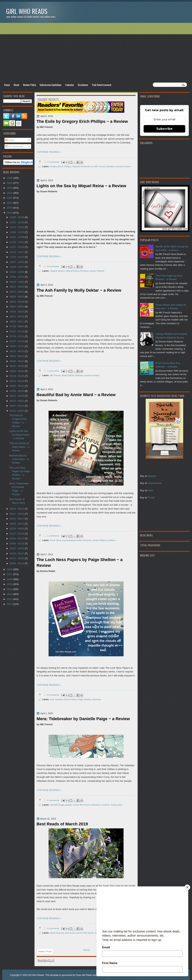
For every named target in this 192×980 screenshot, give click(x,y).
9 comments (53, 695)
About (16, 85)
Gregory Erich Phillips (60, 166)
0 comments (53, 162)
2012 (10, 599)
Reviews (110, 166)
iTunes (151, 497)
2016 (10, 579)
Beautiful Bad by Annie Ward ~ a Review (76, 395)
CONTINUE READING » (49, 152)
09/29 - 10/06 (17, 282)
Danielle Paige (57, 805)
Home (7, 85)
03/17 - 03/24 (17, 514)
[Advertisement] (96, 53)
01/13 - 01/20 (17, 558)
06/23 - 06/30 (17, 351)
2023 (10, 193)
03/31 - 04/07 (17, 411)
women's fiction (123, 166)
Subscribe (164, 129)
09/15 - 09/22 (17, 292)
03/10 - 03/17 (17, 519)
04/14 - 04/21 (17, 401)
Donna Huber (70, 699)
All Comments (14, 146)
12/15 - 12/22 (17, 227)
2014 (10, 589)
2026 (10, 178)
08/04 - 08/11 (17, 322)
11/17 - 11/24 (17, 247)
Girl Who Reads (27, 11)
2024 (10, 188)
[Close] (187, 887)
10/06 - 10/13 (17, 277)
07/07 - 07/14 (17, 341)
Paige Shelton (85, 699)
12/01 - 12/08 (17, 237)
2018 (10, 569)
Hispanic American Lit (83, 166)
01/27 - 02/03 (17, 548)
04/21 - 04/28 (17, 396)
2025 (10, 183)
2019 (10, 213)
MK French (100, 166)
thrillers (112, 540)
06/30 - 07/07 (17, 346)
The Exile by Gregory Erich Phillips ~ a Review (82, 121)
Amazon (152, 476)
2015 (10, 584)
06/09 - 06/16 (17, 361)
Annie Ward (55, 540)
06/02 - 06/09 (17, 366)
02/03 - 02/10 (17, 544)
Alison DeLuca (57, 933)
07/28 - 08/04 (17, 326)
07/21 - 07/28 (17, 331)
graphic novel (72, 805)
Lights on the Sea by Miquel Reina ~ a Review (81, 186)
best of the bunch (85, 933)
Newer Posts (45, 951)
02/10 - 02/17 (17, 538)
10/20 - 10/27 (17, 267)
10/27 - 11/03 (17, 262)
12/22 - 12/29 (17, 222)
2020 (10, 208)
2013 (10, 594)
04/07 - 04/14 (17, 406)
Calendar (70, 85)
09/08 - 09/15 (17, 297)
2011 (10, 604)
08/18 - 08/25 (17, 312)
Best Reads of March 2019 (62, 824)
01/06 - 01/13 (17, 563)
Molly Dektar (68, 375)
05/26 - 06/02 (17, 371)
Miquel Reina (73, 271)
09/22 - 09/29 (17, 287)
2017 (10, 574)
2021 (10, 203)
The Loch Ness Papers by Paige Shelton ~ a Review (80, 563)
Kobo (150, 490)
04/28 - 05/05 (17, 391)
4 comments (53, 928)
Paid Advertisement (102, 85)
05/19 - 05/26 (17, 376)
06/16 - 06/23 (17, 356)
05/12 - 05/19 (17, 381)
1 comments (53, 371)
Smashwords (154, 483)
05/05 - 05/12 (17, 386)
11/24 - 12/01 (17, 242)
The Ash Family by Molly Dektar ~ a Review (79, 290)
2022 (10, 198)
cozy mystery (56, 699)
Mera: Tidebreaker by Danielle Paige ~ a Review (83, 719)
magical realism (57, 271)
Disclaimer (83, 85)
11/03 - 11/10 (17, 257)
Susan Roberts (97, 271)
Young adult (116, 805)
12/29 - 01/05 (17, 217)
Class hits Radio (84, 975)
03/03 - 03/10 (17, 524)
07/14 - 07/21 (17, 336)
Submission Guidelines (51, 85)
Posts (10, 140)
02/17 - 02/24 (17, 534)
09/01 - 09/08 (17, 302)
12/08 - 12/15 (17, 232)
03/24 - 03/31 (17, 509)
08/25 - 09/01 (17, 307)
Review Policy (29, 85)
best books (70, 933)
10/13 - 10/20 (17, 272)
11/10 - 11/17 (17, 252)
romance (105, 805)
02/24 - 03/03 (17, 529)
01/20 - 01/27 (17, 553)
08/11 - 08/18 (17, 316)
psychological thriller (72, 540)
